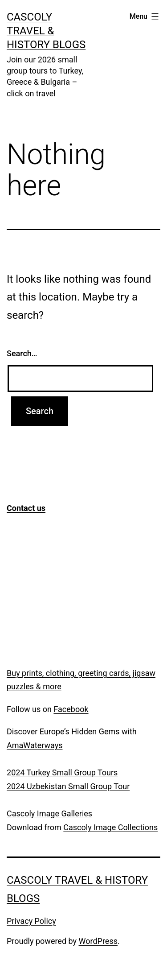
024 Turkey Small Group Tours (64, 772)
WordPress (98, 941)
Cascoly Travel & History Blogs (46, 31)
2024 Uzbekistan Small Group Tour (68, 786)
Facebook (71, 709)
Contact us (26, 508)
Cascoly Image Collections (110, 827)
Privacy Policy (31, 921)
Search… (22, 353)
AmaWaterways (35, 745)
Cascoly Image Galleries (49, 813)
